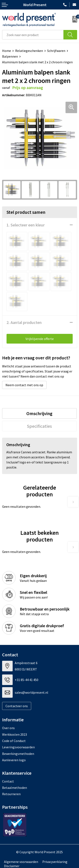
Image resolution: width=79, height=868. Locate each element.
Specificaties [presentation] (39, 426)
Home (7, 51)
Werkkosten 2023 (15, 734)
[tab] (39, 413)
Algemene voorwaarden (21, 862)
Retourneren (11, 794)
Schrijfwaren (56, 51)
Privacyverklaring (55, 862)
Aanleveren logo (14, 760)
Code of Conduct (14, 741)
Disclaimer (12, 866)
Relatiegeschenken (29, 51)
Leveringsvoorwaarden (18, 747)
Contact (8, 781)
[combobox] (33, 35)
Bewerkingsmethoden (18, 754)
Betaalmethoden (15, 788)
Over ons (8, 728)
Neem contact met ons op (24, 385)
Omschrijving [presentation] (39, 413)
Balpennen (10, 56)
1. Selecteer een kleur (26, 225)
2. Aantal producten (24, 322)
